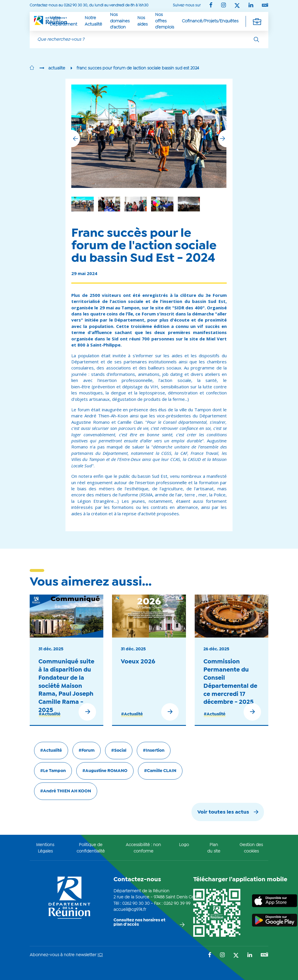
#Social (119, 751)
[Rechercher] (256, 40)
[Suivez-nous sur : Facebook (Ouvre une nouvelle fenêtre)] (211, 6)
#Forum (87, 751)
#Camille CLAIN (160, 771)
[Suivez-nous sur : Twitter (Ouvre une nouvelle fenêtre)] (237, 6)
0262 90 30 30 (136, 904)
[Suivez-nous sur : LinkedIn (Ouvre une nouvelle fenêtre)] (251, 6)
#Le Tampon (53, 771)
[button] (222, 139)
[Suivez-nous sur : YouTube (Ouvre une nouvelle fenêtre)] (265, 5)
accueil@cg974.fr (130, 910)
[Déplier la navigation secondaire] (257, 21)
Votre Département (63, 21)
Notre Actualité (93, 21)
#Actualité (50, 714)
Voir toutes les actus (223, 812)
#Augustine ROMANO (105, 771)
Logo (184, 845)
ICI (100, 955)
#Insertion (154, 751)
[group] (189, 204)
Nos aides (142, 21)
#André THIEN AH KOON (66, 791)
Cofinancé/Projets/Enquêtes (210, 21)
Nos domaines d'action (120, 21)
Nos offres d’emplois (165, 21)
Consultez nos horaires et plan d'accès (139, 922)
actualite (57, 68)
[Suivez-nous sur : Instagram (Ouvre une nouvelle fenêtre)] (223, 6)
